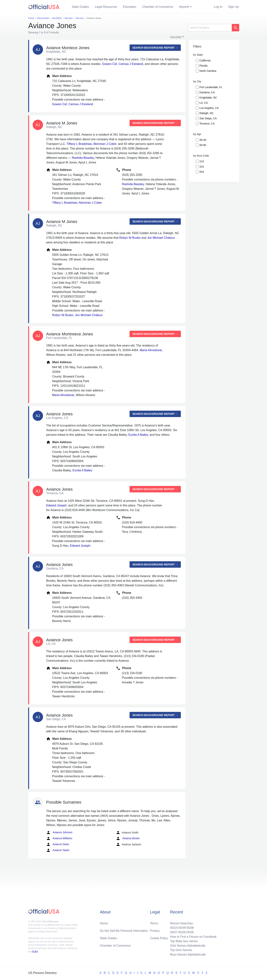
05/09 (182, 928)
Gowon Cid (109, 64)
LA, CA (204, 103)
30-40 (203, 140)
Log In (218, 7)
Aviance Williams (59, 838)
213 (202, 161)
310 (202, 167)
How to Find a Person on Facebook (193, 937)
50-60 (203, 145)
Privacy (155, 931)
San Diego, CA (208, 118)
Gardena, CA (207, 92)
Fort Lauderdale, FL (211, 87)
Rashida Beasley (83, 158)
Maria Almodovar (151, 350)
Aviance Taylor (58, 850)
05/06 (182, 932)
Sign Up (234, 7)
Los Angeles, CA (209, 108)
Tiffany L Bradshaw (79, 144)
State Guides (80, 7)
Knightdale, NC (208, 98)
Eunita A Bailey (138, 435)
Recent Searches (181, 923)
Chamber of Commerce (158, 7)
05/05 (190, 932)
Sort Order (176, 37)
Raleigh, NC (206, 113)
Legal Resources (106, 7)
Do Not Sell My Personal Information (124, 931)
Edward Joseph (56, 505)
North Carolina (208, 71)
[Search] (210, 28)
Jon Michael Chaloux (161, 238)
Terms (154, 923)
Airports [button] (184, 7)
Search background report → (155, 48)
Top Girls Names (181, 950)
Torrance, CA (207, 124)
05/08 (190, 928)
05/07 (174, 932)
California (205, 60)
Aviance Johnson (59, 833)
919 (202, 172)
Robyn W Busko (130, 238)
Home (104, 923)
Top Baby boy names (184, 941)
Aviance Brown (128, 838)
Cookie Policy (159, 938)
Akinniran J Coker (105, 144)
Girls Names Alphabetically (188, 946)
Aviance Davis (58, 844)
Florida (203, 66)
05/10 (174, 928)
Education (130, 7)
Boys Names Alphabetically (188, 954)
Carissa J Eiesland (131, 64)
